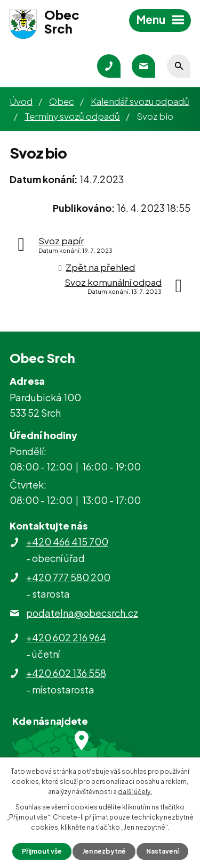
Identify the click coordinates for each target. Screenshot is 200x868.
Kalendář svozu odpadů (140, 101)
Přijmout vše (42, 851)
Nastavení (162, 851)
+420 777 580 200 (68, 577)
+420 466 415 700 (67, 542)
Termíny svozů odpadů (72, 116)
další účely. (135, 792)
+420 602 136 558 (66, 673)
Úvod (21, 101)
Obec (62, 101)
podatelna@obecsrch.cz (82, 613)
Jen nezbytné (104, 851)
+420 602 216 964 (66, 637)
